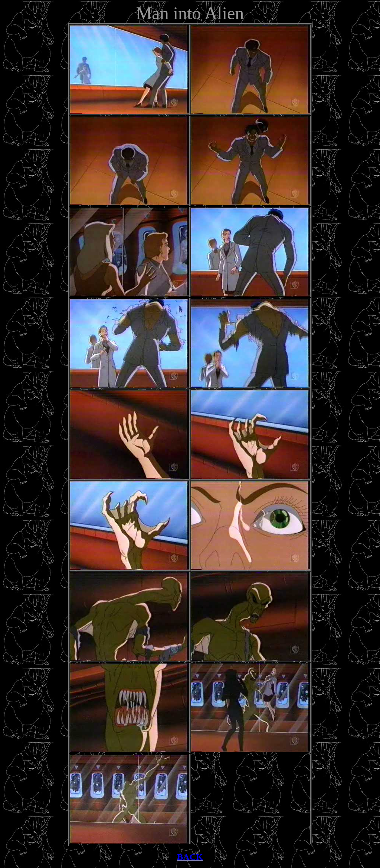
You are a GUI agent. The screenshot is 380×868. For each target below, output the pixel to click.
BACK (190, 857)
